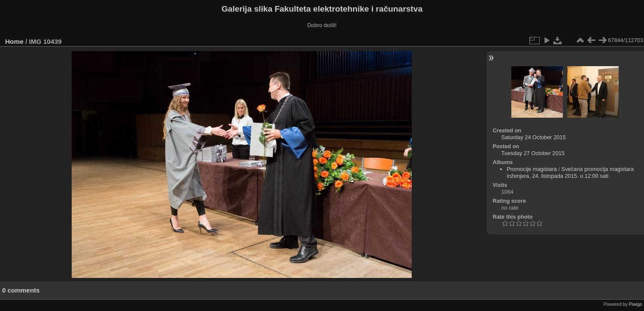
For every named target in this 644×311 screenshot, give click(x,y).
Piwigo (636, 304)
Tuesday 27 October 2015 (533, 153)
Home (14, 41)
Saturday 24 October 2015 (534, 137)
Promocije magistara (532, 169)
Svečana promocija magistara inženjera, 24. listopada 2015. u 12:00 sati (570, 172)
